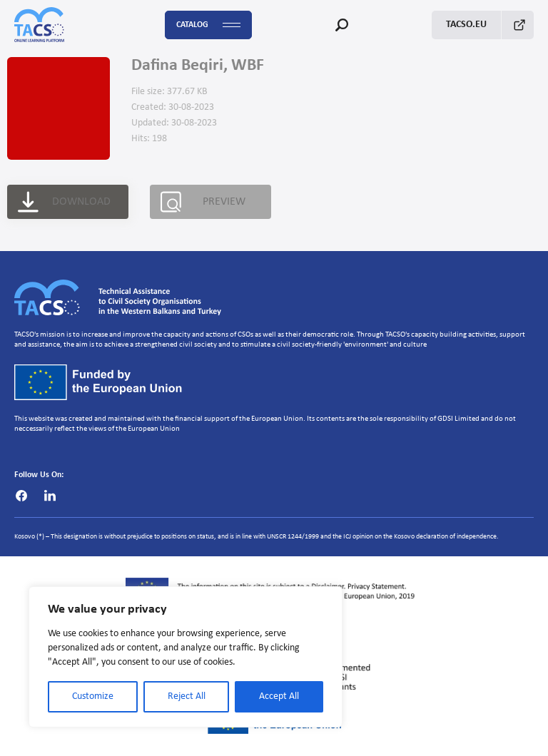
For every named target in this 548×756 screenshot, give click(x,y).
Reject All (187, 696)
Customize (93, 696)
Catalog (208, 25)
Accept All (279, 696)
